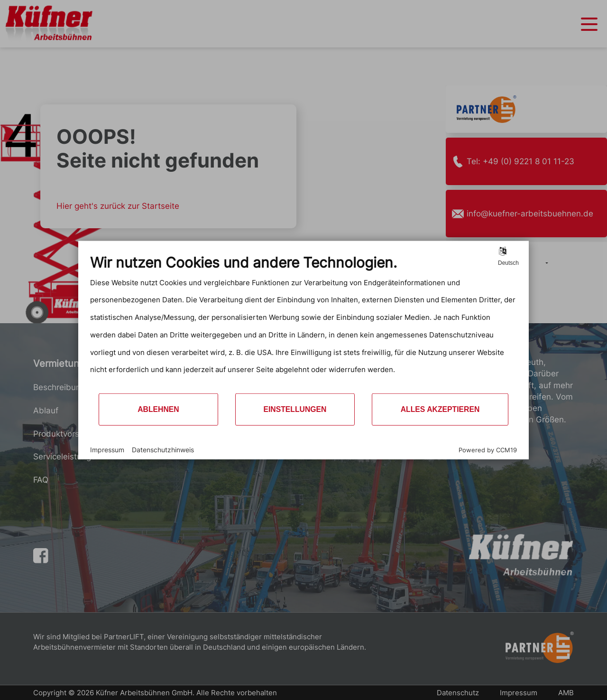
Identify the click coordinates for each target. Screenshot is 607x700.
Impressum (107, 449)
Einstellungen (295, 409)
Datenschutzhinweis (163, 449)
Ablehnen (158, 409)
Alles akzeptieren (440, 409)
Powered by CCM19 (488, 450)
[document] (303, 323)
